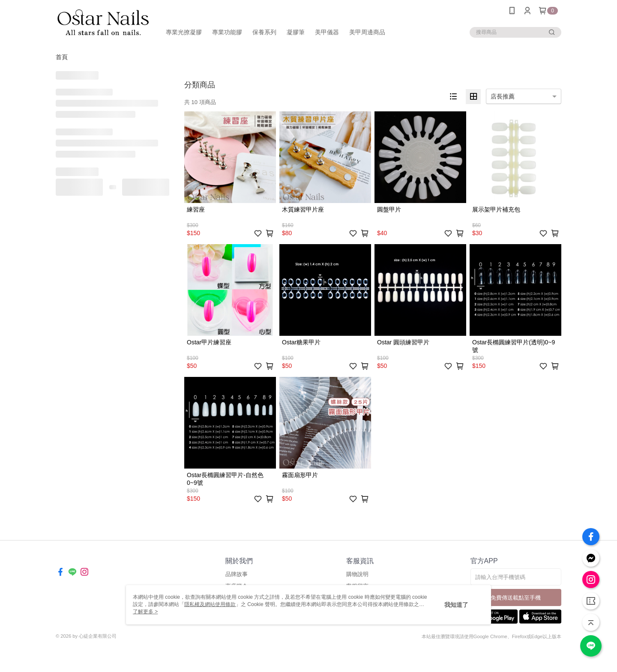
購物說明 (357, 574)
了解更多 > (145, 612)
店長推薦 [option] (503, 96)
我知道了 (456, 605)
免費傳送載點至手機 (516, 598)
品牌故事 (237, 574)
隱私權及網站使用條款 (210, 604)
